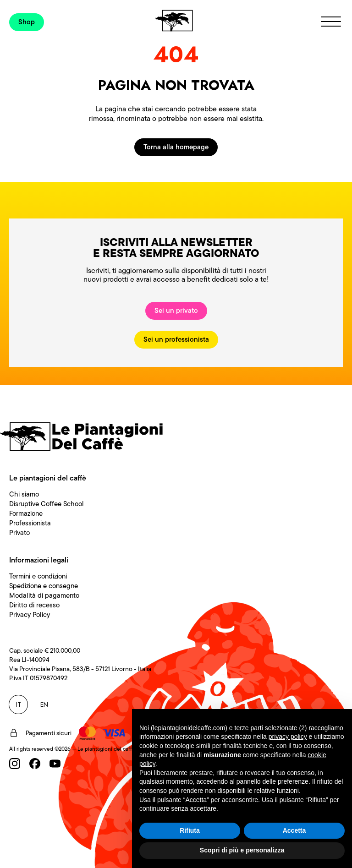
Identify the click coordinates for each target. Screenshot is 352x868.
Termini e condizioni (38, 576)
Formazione (26, 513)
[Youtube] (55, 764)
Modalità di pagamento (44, 595)
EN (44, 704)
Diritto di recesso (34, 605)
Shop (27, 22)
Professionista (30, 523)
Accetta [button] (294, 830)
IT (19, 704)
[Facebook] (35, 764)
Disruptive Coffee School (47, 504)
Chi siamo (24, 494)
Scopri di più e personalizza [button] (242, 850)
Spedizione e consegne (44, 586)
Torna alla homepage (176, 147)
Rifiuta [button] (190, 830)
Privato (19, 533)
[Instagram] (15, 764)
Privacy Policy (30, 615)
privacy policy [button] (288, 737)
